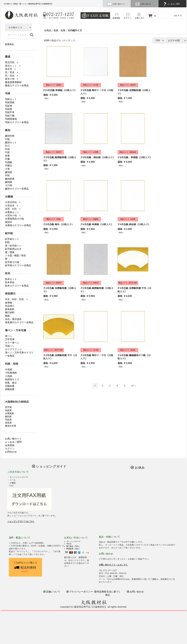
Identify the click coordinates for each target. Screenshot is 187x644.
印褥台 (9, 166)
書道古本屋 (11, 426)
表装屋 (8, 423)
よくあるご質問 (171, 4)
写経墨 (9, 109)
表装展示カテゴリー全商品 (19, 322)
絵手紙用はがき (13, 249)
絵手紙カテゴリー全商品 (18, 265)
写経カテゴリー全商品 (17, 122)
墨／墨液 (10, 252)
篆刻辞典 (10, 179)
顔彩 (7, 242)
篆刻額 (9, 182)
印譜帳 (9, 162)
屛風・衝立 (11, 383)
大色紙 (9, 369)
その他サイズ (75, 30)
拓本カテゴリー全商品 (17, 286)
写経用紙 (10, 102)
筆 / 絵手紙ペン (13, 246)
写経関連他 (11, 119)
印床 (7, 152)
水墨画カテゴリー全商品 (18, 225)
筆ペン (9, 336)
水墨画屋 (9, 413)
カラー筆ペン (12, 343)
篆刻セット (11, 142)
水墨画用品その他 (14, 219)
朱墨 (7, 156)
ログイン (10, 449)
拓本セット (11, 279)
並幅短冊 (10, 389)
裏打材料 (10, 313)
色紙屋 (8, 410)
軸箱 (7, 316)
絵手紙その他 (12, 262)
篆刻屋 (8, 417)
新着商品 (9, 44)
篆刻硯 (9, 172)
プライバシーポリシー (80, 592)
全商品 (48, 30)
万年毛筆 (10, 339)
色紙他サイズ (12, 379)
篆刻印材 (10, 136)
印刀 (7, 146)
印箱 (7, 139)
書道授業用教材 (13, 82)
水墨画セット (12, 212)
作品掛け (10, 306)
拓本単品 (10, 282)
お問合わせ (11, 452)
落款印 (9, 222)
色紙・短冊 (59, 30)
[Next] (134, 386)
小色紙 (9, 376)
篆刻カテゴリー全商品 (17, 189)
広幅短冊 (10, 386)
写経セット (11, 99)
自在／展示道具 (13, 319)
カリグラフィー (13, 349)
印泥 (7, 149)
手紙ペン (10, 346)
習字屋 (8, 407)
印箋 (7, 159)
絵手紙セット (12, 239)
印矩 (7, 175)
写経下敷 (10, 116)
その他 (9, 185)
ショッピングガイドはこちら (21, 521)
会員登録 (10, 445)
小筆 (7, 169)
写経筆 (9, 106)
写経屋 (8, 420)
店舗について (52, 592)
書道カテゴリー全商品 (17, 85)
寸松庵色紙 (11, 373)
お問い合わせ (143, 4)
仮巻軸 (9, 303)
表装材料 (10, 309)
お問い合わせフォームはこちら (113, 564)
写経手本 (10, 112)
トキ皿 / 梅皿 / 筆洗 (15, 256)
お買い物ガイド (116, 4)
